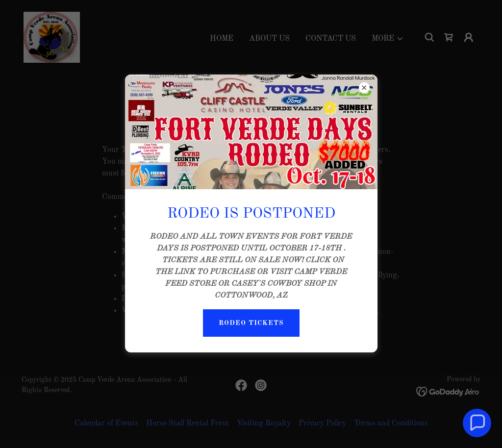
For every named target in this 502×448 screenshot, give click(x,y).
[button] (477, 423)
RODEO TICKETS (251, 323)
